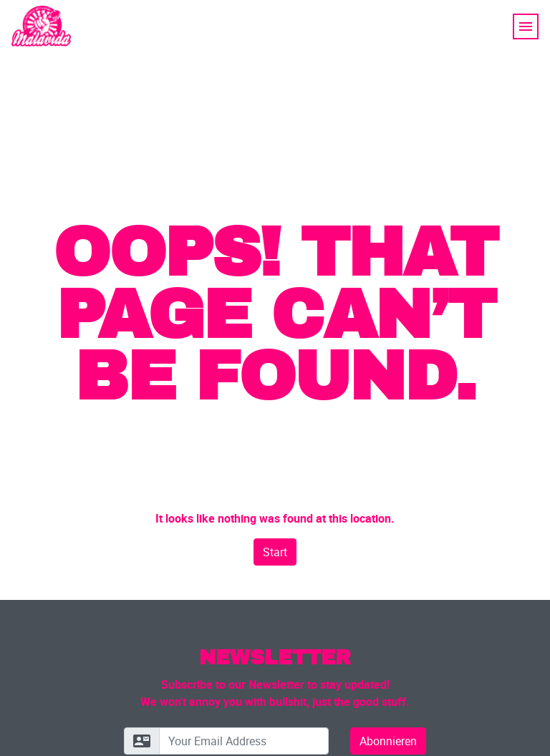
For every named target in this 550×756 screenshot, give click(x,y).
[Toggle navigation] (526, 26)
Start (275, 552)
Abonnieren (388, 741)
